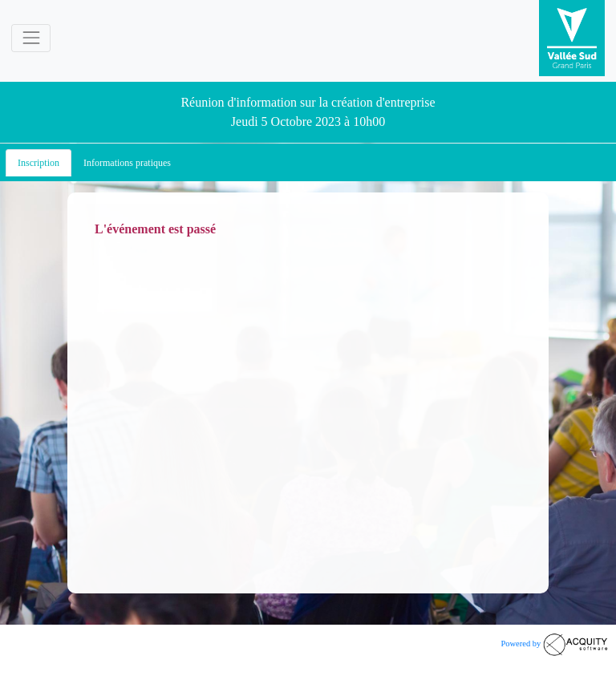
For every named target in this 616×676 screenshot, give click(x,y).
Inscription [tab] (38, 163)
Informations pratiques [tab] (127, 163)
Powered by (554, 644)
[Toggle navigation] (31, 38)
